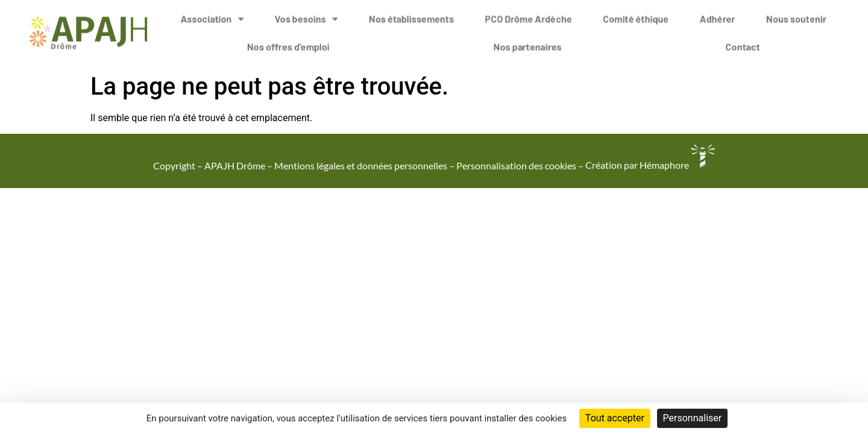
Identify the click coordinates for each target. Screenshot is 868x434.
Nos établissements (411, 15)
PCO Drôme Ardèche (528, 15)
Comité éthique (636, 15)
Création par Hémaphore (650, 165)
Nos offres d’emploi (288, 42)
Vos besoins (307, 15)
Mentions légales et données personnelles (361, 165)
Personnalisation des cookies (516, 165)
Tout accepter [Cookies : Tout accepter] (615, 418)
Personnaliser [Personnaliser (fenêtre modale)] (693, 418)
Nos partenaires (528, 42)
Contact (743, 42)
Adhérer (718, 15)
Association (212, 15)
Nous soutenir (796, 15)
